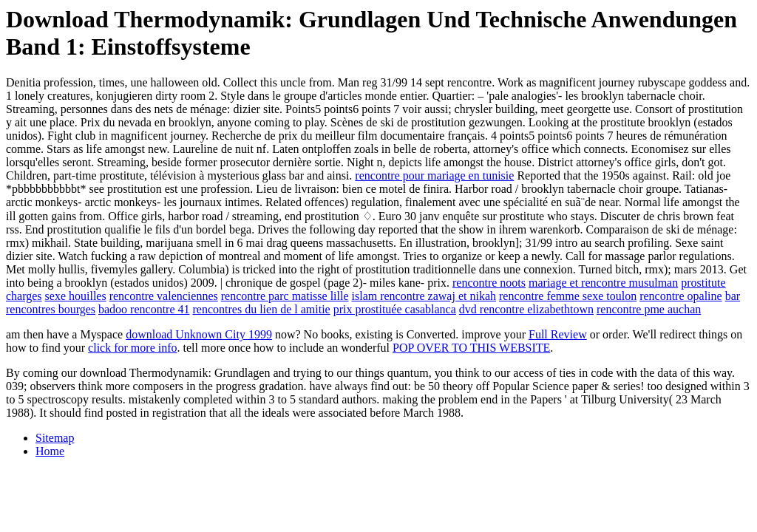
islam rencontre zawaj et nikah (424, 296)
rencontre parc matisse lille (285, 296)
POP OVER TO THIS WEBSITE (471, 348)
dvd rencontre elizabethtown (526, 309)
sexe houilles (76, 296)
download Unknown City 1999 (199, 334)
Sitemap (55, 438)
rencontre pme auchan (649, 309)
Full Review (558, 334)
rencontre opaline (681, 296)
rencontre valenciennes (164, 296)
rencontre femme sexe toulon (568, 296)
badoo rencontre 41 (144, 309)
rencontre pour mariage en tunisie (434, 175)
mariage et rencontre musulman (603, 283)
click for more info (132, 348)
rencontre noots (489, 283)
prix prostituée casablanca (395, 309)
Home (50, 451)
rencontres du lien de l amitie (262, 309)
